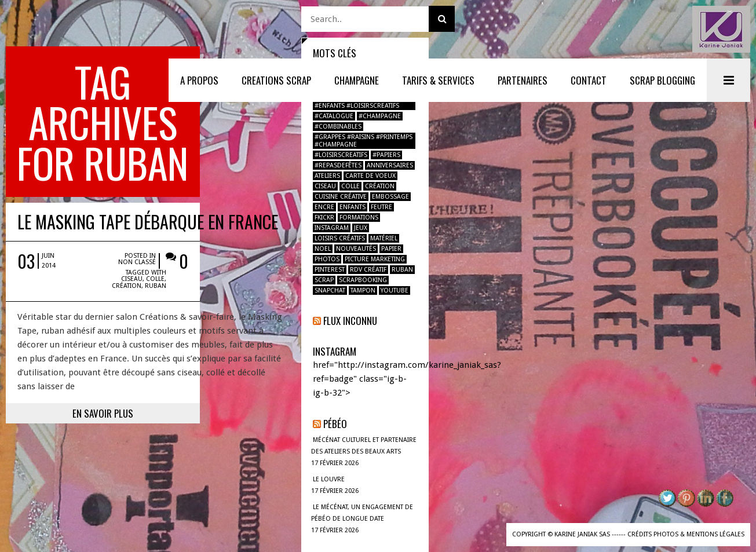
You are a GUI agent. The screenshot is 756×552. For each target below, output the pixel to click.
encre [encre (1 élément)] (324, 207)
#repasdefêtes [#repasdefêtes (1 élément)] (338, 165)
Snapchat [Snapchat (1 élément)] (330, 290)
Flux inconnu (350, 321)
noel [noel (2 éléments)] (323, 249)
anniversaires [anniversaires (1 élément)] (390, 165)
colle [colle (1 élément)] (350, 186)
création (210, 193)
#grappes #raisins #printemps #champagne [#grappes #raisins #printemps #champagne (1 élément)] (364, 141)
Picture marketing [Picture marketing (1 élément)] (375, 259)
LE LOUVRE (329, 479)
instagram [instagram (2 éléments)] (332, 228)
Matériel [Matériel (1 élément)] (384, 238)
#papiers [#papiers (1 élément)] (386, 155)
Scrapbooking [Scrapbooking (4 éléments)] (363, 280)
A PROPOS (199, 80)
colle (239, 186)
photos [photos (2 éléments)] (327, 259)
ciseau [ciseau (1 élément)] (325, 186)
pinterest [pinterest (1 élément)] (330, 270)
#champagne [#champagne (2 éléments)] (380, 116)
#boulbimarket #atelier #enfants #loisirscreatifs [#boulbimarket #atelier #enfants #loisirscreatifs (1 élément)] (357, 102)
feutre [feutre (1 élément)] (381, 207)
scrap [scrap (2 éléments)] (324, 280)
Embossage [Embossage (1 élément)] (390, 197)
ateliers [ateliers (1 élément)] (327, 176)
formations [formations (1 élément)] (359, 217)
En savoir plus (151, 321)
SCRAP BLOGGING (662, 80)
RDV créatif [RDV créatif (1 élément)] (368, 270)
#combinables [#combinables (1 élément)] (338, 127)
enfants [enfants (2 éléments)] (353, 207)
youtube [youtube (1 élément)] (395, 290)
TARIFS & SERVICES (438, 80)
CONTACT (589, 80)
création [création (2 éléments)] (380, 186)
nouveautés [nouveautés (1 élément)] (356, 249)
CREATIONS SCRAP (276, 80)
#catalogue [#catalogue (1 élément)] (334, 116)
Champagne (357, 80)
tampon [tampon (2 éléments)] (363, 290)
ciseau (215, 186)
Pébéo (335, 424)
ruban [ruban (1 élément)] (402, 270)
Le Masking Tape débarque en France (148, 140)
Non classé (231, 175)
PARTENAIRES (523, 80)
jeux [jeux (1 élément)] (361, 228)
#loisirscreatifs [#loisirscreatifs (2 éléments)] (341, 155)
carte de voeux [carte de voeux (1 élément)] (370, 176)
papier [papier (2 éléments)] (391, 249)
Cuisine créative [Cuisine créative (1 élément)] (341, 197)
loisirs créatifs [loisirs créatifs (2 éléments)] (340, 238)
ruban (239, 193)
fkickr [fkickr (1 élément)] (324, 217)
